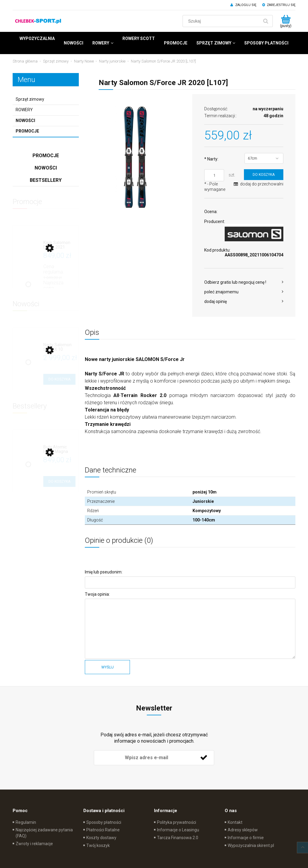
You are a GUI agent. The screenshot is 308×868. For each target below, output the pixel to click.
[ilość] (214, 175)
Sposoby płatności (104, 822)
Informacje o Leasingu (178, 830)
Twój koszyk (98, 845)
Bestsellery (46, 180)
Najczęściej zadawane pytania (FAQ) (44, 833)
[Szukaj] (266, 21)
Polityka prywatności (177, 822)
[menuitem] (37, 38)
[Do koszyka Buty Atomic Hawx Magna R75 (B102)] (59, 481)
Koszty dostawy (101, 838)
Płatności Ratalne (103, 830)
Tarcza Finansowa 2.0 (178, 838)
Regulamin (26, 822)
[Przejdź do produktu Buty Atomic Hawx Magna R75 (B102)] (59, 449)
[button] (244, 282)
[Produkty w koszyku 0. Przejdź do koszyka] (286, 21)
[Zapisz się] (204, 758)
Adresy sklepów (243, 830)
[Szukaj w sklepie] (222, 21)
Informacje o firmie (246, 838)
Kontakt (235, 822)
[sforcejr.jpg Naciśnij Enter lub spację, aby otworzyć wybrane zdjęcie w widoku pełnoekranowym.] (136, 158)
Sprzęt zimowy (30, 99)
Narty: (211, 159)
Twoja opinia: (97, 594)
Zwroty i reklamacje (34, 844)
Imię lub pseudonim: (104, 572)
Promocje (27, 131)
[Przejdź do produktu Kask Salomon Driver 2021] (59, 245)
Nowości (25, 121)
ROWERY (24, 110)
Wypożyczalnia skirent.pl (251, 845)
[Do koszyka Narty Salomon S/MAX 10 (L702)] (59, 379)
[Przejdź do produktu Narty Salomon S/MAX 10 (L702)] (59, 347)
